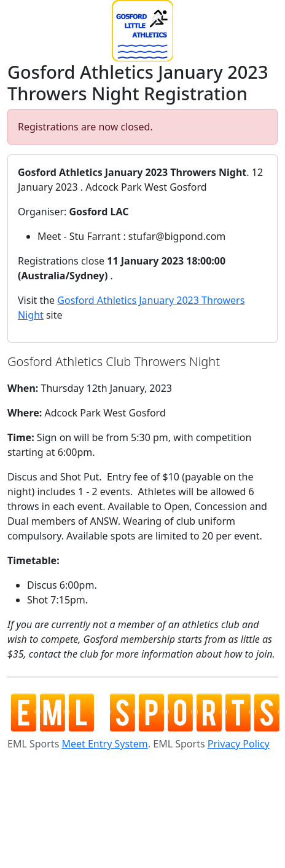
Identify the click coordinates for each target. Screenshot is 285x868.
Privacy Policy (239, 744)
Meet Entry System (104, 744)
